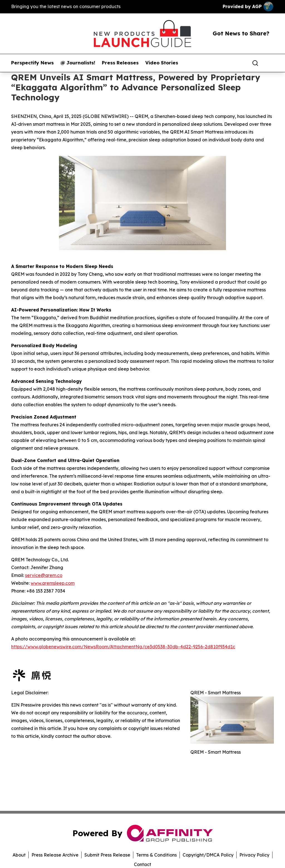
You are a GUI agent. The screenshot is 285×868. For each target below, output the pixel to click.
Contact (142, 864)
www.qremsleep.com (53, 583)
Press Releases (120, 63)
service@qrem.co (44, 575)
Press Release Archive (55, 855)
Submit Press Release (107, 855)
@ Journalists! (78, 63)
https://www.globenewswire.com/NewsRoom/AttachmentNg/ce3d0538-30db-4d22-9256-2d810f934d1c (123, 647)
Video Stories (162, 63)
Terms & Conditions (156, 855)
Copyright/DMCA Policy (208, 855)
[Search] (255, 63)
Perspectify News (32, 63)
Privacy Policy (254, 855)
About (19, 855)
